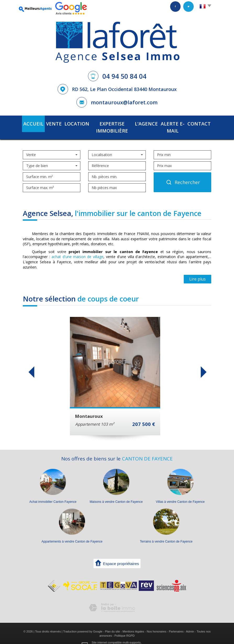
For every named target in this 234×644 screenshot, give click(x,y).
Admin (190, 623)
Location (72, 123)
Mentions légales (133, 623)
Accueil (33, 123)
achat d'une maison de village (77, 248)
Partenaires (176, 623)
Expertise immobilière (109, 123)
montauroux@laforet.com (124, 102)
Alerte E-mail (172, 123)
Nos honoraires (157, 623)
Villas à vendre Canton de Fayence (180, 493)
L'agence (145, 123)
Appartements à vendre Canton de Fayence (72, 533)
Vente (52, 123)
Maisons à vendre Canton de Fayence (116, 493)
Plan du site (112, 623)
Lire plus (197, 270)
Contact (200, 123)
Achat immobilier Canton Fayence (53, 493)
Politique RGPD (124, 627)
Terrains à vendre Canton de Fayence (166, 533)
